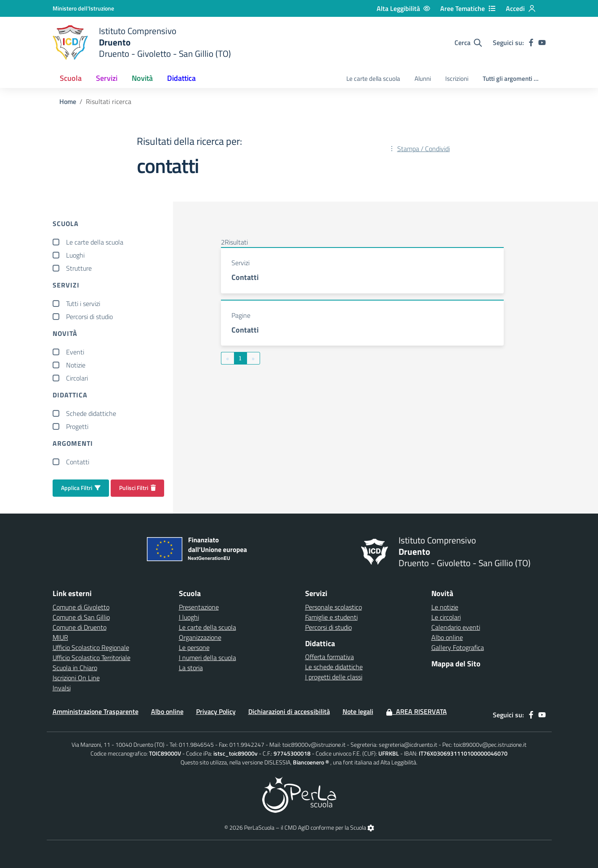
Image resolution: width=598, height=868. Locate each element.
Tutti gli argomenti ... (511, 79)
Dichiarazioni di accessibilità (289, 711)
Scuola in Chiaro (75, 668)
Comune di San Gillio (81, 617)
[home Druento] (142, 43)
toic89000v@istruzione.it (314, 744)
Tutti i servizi (83, 304)
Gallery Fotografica (458, 647)
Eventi (75, 352)
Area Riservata (416, 711)
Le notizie (445, 607)
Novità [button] (142, 78)
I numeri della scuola (207, 658)
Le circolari (446, 617)
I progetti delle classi (334, 677)
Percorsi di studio (89, 317)
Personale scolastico (334, 607)
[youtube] (542, 43)
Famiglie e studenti (331, 617)
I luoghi (189, 617)
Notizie (76, 365)
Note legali (358, 711)
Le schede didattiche (334, 667)
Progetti (77, 426)
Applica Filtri (81, 488)
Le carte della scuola (373, 79)
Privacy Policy (216, 711)
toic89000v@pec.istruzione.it (490, 744)
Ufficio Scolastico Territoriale (92, 658)
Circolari (77, 378)
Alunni (423, 79)
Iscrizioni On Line (76, 678)
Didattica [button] (181, 78)
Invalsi (62, 688)
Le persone (194, 647)
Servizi (241, 263)
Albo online (447, 637)
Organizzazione (200, 637)
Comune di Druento (80, 627)
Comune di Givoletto (81, 607)
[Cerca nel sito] (468, 43)
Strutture (79, 268)
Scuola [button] (71, 78)
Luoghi (75, 255)
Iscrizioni (457, 79)
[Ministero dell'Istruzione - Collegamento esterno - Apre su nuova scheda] (83, 8)
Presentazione (199, 607)
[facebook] (531, 43)
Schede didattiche (91, 413)
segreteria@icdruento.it (408, 744)
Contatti (78, 462)
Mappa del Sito (456, 664)
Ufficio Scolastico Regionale (91, 647)
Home (68, 101)
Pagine (241, 315)
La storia (191, 668)
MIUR (60, 637)
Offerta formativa (330, 657)
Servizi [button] (107, 78)
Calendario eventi (456, 627)
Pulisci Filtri (137, 488)
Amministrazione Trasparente (96, 711)
